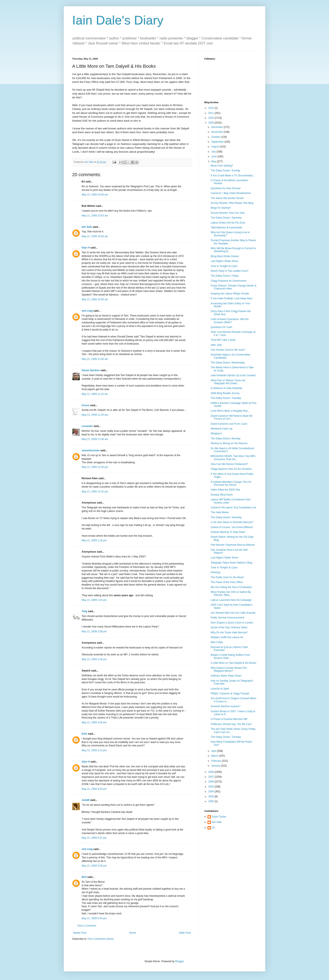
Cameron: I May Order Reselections (231, 193)
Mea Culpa (217, 642)
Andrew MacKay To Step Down (228, 532)
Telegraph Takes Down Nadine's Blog (231, 563)
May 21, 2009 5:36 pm (94, 866)
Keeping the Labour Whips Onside (230, 294)
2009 (211, 123)
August (216, 147)
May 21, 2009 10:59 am (95, 299)
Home (133, 933)
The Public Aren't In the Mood (227, 577)
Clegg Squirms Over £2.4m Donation (231, 469)
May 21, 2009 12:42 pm (95, 492)
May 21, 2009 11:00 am (95, 359)
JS (213, 828)
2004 (211, 791)
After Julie (216, 345)
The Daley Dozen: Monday (226, 439)
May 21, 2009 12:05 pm (95, 467)
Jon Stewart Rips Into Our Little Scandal (233, 613)
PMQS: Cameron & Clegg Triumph (230, 694)
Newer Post (80, 933)
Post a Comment (87, 926)
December (217, 127)
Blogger (180, 961)
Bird (84, 877)
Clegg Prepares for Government (228, 281)
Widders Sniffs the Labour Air (227, 637)
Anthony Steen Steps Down (226, 676)
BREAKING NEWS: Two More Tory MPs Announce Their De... (233, 458)
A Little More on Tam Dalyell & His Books (233, 663)
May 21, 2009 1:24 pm (94, 600)
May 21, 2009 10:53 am (95, 216)
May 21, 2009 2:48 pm (94, 659)
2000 (211, 801)
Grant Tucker (219, 817)
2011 (211, 113)
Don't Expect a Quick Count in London (232, 623)
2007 (211, 777)
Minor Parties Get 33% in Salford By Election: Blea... (231, 593)
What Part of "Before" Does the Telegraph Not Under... (228, 382)
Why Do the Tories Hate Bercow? (229, 633)
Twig (84, 611)
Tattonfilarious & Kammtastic (227, 228)
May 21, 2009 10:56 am (95, 236)
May (214, 161)
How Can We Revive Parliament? (229, 464)
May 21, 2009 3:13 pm (94, 750)
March (215, 756)
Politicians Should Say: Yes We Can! (231, 724)
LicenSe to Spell (220, 689)
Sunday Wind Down (222, 495)
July (214, 152)
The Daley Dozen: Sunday (225, 170)
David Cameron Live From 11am (229, 424)
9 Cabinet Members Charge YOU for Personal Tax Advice (231, 483)
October (216, 137)
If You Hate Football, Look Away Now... (232, 298)
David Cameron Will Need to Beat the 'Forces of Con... (232, 417)
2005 (211, 787)
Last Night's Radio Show (224, 261)
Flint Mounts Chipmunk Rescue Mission (233, 545)
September (218, 142)
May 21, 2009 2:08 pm (94, 631)
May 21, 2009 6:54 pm (94, 918)
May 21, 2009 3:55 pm (94, 789)
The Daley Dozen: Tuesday (226, 398)
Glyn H (86, 248)
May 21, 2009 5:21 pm (94, 838)
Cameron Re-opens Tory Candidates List (233, 508)
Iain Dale (87, 227)
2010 (211, 118)
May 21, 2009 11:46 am (95, 439)
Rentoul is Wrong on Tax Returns (229, 443)
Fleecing (215, 572)
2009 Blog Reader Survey (225, 393)
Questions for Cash (221, 327)
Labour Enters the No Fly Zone (228, 223)
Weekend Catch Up (222, 429)
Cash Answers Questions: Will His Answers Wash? (230, 321)
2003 (211, 796)
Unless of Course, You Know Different (232, 527)
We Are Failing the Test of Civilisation (231, 587)
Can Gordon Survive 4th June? (228, 350)
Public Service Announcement (227, 618)
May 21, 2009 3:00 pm (94, 722)
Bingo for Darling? (221, 208)
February (217, 761)
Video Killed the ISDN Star (225, 490)
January (216, 766)
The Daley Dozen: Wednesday (228, 363)
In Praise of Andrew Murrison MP (229, 719)
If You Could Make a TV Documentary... (233, 176)
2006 (211, 782)
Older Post (185, 933)
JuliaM (86, 800)
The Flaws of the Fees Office (227, 582)
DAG (84, 734)
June (214, 156)
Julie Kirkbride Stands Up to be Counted (233, 375)
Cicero (86, 405)
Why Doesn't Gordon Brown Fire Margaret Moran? (229, 669)
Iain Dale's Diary (118, 20)
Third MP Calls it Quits (223, 340)
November (217, 132)
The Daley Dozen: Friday (225, 276)
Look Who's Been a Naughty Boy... (230, 411)
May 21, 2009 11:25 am (95, 415)
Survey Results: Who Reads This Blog (232, 203)
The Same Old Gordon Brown (227, 198)
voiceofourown (91, 450)
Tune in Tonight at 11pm (224, 266)
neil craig (87, 311)
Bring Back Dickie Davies (225, 256)
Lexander (87, 426)
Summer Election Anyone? (225, 706)
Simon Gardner (91, 370)
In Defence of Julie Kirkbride (226, 388)
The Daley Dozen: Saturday (226, 218)
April (214, 751)
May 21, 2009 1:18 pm (94, 540)
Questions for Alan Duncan (226, 188)
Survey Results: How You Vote (228, 213)
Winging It (216, 433)
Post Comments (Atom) (101, 939)
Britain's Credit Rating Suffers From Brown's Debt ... (230, 656)
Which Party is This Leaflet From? (230, 271)
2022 (211, 108)
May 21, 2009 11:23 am (95, 394)
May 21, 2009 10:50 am (95, 195)
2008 (211, 772)
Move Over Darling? (222, 166)
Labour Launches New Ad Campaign (231, 600)
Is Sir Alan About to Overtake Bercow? (232, 522)
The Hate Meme (220, 512)
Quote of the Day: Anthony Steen (229, 627)
